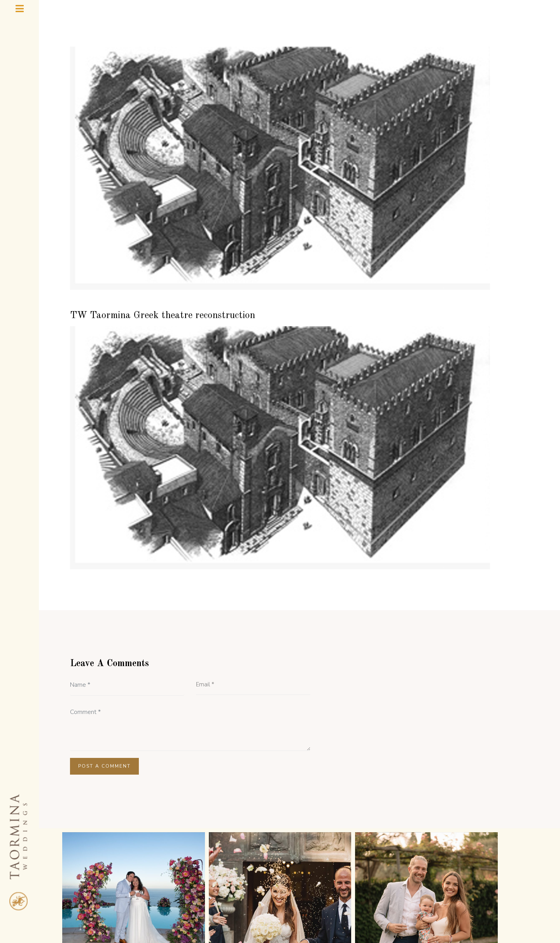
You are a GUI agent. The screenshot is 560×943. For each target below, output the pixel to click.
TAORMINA (371, 888)
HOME (134, 887)
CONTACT (421, 887)
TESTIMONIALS (218, 887)
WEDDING (317, 888)
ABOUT (169, 887)
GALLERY (270, 887)
